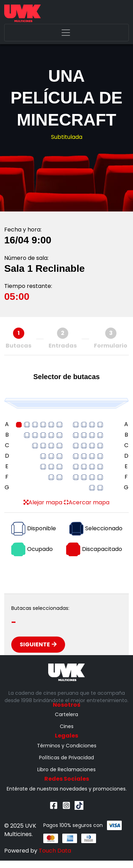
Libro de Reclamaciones (66, 769)
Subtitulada (67, 137)
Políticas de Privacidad (66, 758)
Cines (67, 726)
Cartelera (66, 714)
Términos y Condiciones (67, 746)
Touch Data (55, 851)
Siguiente (38, 644)
